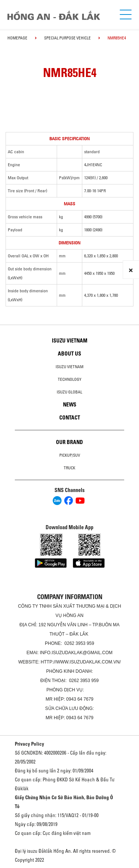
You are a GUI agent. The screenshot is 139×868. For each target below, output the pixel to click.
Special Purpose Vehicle (67, 38)
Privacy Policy (29, 744)
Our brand (69, 442)
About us (69, 354)
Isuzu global (69, 392)
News (70, 405)
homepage (17, 38)
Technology (70, 379)
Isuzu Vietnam (70, 341)
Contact (70, 418)
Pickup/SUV (70, 455)
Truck (69, 468)
